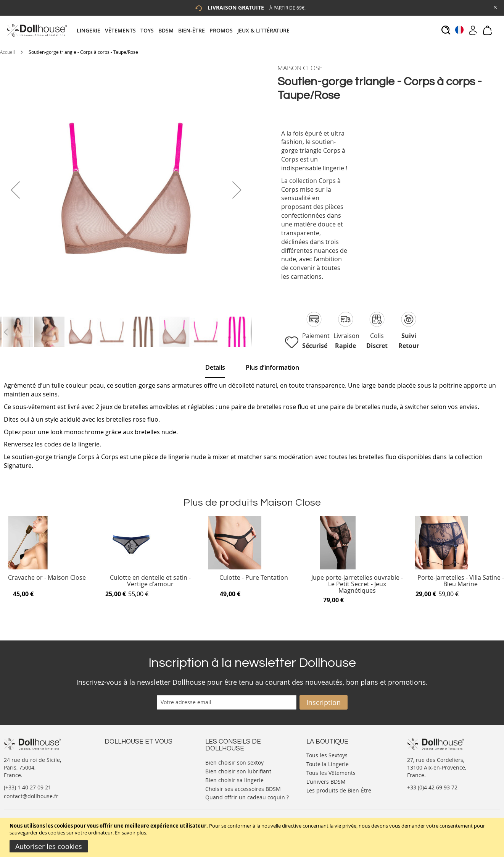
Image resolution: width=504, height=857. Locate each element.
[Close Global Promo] (495, 7)
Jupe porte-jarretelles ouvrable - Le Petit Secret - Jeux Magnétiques (357, 584)
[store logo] (36, 30)
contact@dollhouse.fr (31, 796)
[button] (15, 190)
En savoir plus (130, 833)
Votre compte (122, 762)
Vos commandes (125, 777)
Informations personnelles (138, 770)
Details (215, 367)
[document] (253, 837)
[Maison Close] (300, 68)
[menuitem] (91, 30)
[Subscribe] (324, 702)
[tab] (185, 30)
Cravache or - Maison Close (47, 578)
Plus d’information (272, 367)
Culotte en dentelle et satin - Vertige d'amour (150, 581)
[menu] (185, 30)
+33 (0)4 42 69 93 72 (432, 787)
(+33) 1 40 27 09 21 (27, 787)
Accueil (7, 52)
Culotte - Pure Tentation (254, 578)
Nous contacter (124, 754)
